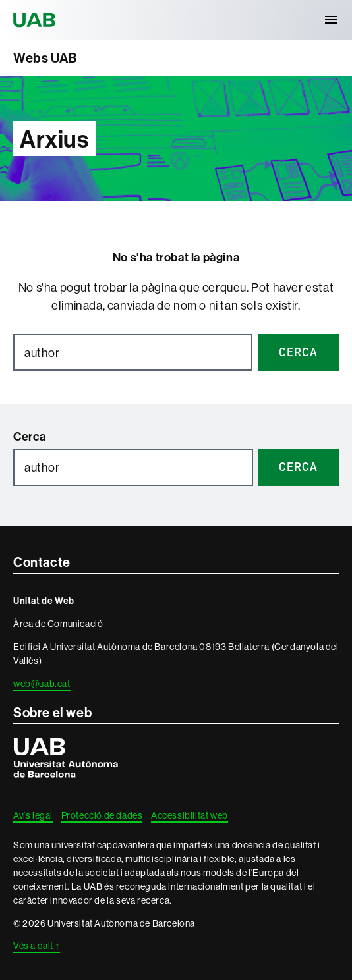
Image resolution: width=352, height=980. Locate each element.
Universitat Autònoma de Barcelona (36, 20)
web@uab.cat (42, 684)
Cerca (30, 436)
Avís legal (33, 815)
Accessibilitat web (190, 815)
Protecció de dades (102, 815)
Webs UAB (45, 58)
